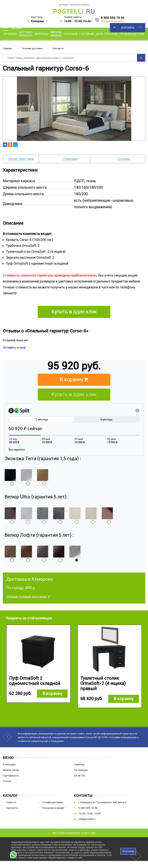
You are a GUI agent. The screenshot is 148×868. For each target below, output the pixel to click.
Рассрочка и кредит (53, 808)
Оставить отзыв (14, 348)
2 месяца (42, 420)
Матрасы (41, 34)
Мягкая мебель (56, 34)
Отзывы (124, 159)
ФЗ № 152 (79, 776)
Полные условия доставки (26, 596)
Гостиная (87, 34)
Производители (132, 34)
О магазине (9, 765)
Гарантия (79, 765)
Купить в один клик (74, 394)
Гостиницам (81, 770)
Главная (7, 48)
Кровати (10, 34)
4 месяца (106, 420)
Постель (111, 34)
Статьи (7, 781)
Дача (99, 34)
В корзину (52, 694)
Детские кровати (25, 34)
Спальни (71, 34)
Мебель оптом (11, 770)
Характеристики (21, 159)
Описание (70, 159)
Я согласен (128, 851)
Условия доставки (32, 48)
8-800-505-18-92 (113, 18)
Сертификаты (11, 776)
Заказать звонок (112, 21)
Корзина (128, 28)
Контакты (58, 48)
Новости (11, 803)
